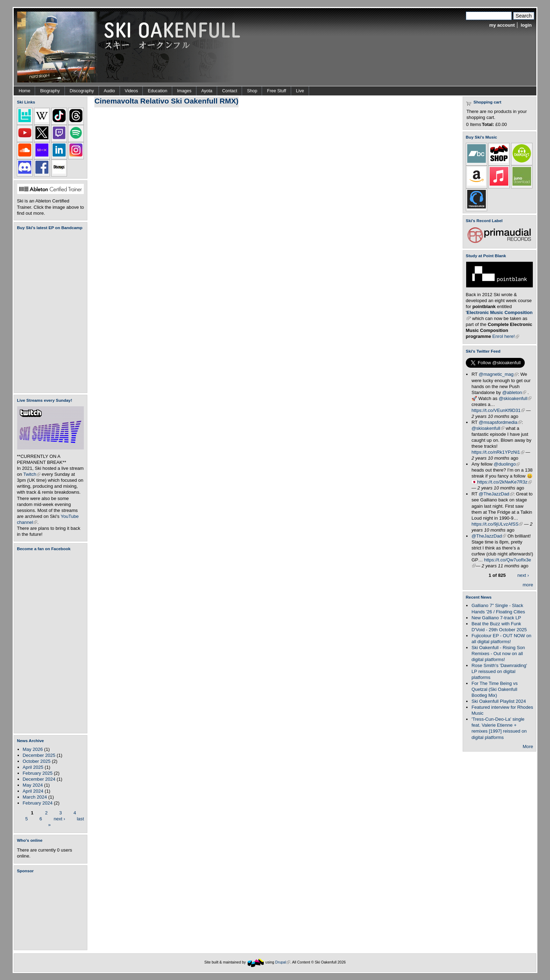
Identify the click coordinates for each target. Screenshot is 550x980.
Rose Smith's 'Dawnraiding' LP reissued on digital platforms (499, 671)
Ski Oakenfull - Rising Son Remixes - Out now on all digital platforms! (498, 654)
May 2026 (33, 749)
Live (300, 91)
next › (59, 818)
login (526, 25)
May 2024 (33, 785)
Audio (109, 91)
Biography (50, 91)
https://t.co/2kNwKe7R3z (504, 482)
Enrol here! (506, 336)
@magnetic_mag (498, 374)
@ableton (514, 392)
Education (157, 91)
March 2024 (35, 797)
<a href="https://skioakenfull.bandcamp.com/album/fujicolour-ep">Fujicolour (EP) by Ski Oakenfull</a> (48, 311)
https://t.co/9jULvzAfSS (497, 524)
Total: (488, 124)
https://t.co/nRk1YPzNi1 (498, 452)
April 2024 (33, 791)
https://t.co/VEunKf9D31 (498, 410)
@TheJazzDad (496, 494)
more (528, 585)
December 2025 (39, 755)
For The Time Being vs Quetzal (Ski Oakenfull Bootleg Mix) (495, 689)
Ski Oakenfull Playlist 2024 (499, 701)
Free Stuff (276, 91)
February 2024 (38, 803)
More (528, 746)
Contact (230, 91)
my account (502, 25)
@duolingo (507, 464)
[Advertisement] (52, 912)
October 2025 (37, 761)
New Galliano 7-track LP (496, 618)
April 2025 (33, 767)
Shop (252, 91)
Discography (82, 91)
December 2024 (39, 779)
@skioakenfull (515, 398)
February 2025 (38, 773)
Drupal (283, 962)
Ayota (207, 91)
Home (24, 91)
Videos (132, 91)
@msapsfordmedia (500, 422)
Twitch (32, 474)
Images (184, 91)
